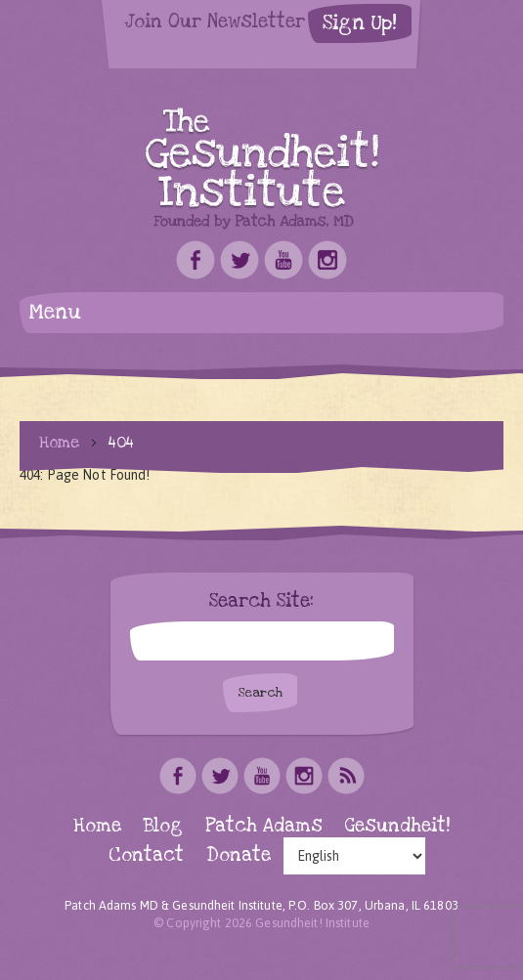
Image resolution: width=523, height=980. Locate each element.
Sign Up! (360, 23)
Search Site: (261, 602)
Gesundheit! (397, 826)
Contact (146, 855)
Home (59, 443)
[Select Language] (354, 856)
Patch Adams (264, 826)
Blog (163, 826)
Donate (239, 855)
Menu (55, 312)
